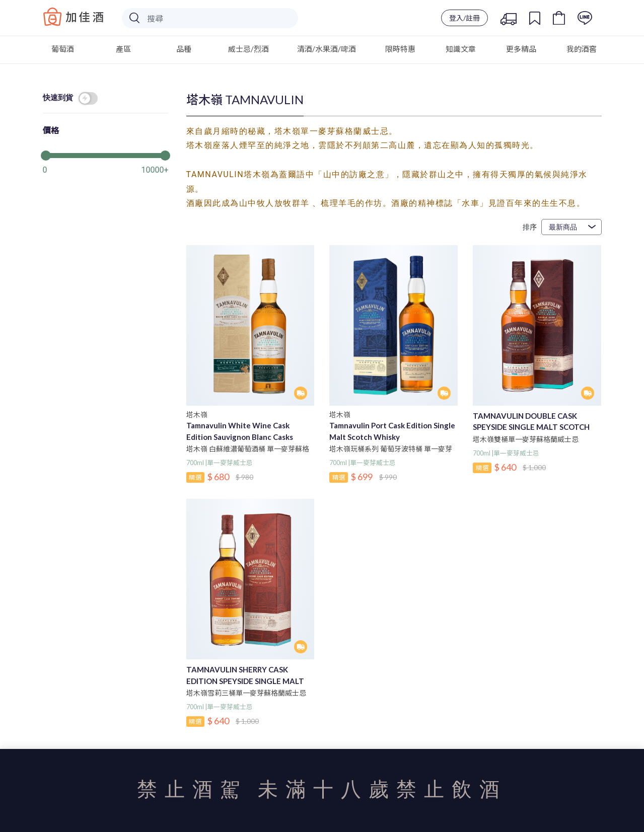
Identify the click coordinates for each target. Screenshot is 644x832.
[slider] (106, 155)
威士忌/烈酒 (248, 49)
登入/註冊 (464, 18)
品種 (184, 49)
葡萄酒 (63, 49)
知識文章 (461, 49)
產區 (123, 49)
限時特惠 (400, 49)
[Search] (210, 18)
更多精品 (521, 49)
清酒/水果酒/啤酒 (327, 49)
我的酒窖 (582, 49)
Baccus (74, 17)
